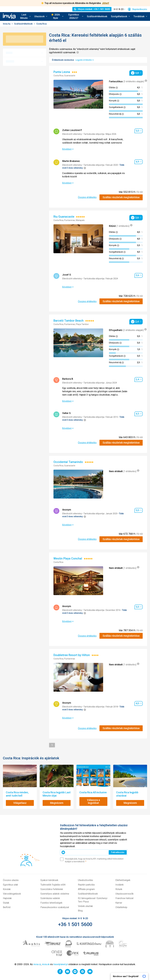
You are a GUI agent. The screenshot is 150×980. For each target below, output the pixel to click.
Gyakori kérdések (49, 880)
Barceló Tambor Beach (69, 321)
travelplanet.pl (61, 964)
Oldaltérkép (121, 907)
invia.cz (37, 964)
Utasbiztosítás (85, 880)
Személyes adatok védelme (55, 894)
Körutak (7, 889)
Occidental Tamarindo (69, 462)
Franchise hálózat (124, 898)
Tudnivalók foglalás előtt (53, 885)
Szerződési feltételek (52, 889)
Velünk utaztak (85, 906)
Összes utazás (11, 880)
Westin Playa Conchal (68, 558)
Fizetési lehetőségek (51, 903)
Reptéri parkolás (86, 885)
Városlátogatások (12, 894)
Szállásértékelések (97, 16)
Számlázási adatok (50, 898)
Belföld (7, 907)
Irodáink (120, 885)
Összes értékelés (87, 197)
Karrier (119, 903)
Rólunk (119, 889)
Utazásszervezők (125, 894)
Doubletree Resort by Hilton (72, 655)
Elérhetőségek (123, 880)
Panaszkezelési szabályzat (55, 907)
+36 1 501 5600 (75, 924)
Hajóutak (7, 898)
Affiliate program (86, 889)
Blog (80, 911)
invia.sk (46, 964)
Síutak (6, 903)
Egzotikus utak (10, 885)
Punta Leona (62, 72)
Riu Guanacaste (64, 217)
